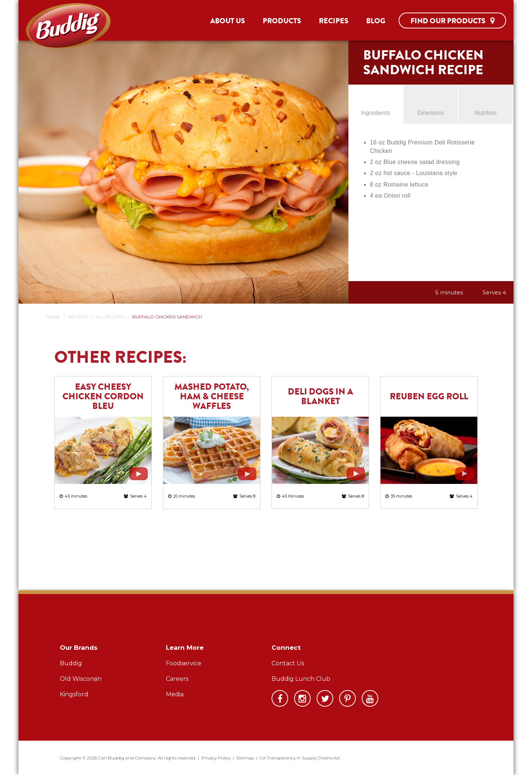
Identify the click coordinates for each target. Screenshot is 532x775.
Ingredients (376, 113)
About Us (228, 21)
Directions (431, 113)
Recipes (334, 21)
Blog (376, 21)
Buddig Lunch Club (301, 679)
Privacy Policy (216, 758)
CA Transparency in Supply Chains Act (300, 758)
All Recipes (110, 317)
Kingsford (74, 694)
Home (53, 317)
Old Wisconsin (81, 679)
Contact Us (288, 663)
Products (282, 21)
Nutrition (485, 113)
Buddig (71, 663)
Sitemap (245, 758)
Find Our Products (452, 21)
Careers (177, 679)
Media (175, 694)
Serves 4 (494, 292)
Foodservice (184, 663)
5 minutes (449, 292)
